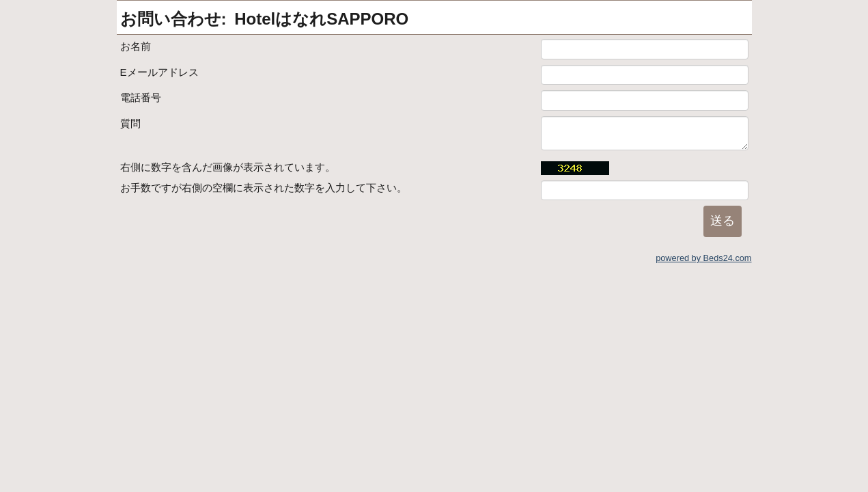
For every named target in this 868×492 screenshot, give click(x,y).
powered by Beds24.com (703, 258)
